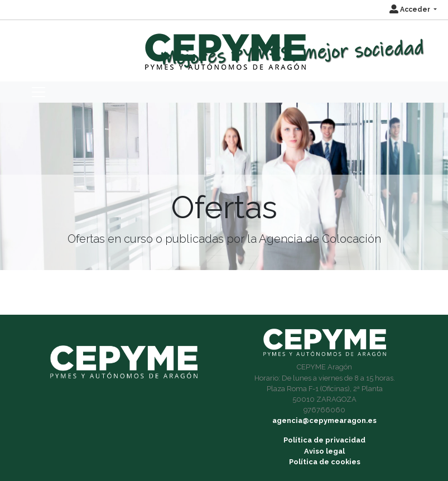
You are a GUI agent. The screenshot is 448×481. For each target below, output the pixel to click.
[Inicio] (224, 47)
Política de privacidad (324, 440)
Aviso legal (324, 451)
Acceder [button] (411, 9)
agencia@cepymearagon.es (324, 420)
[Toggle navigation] (38, 92)
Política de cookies (325, 462)
